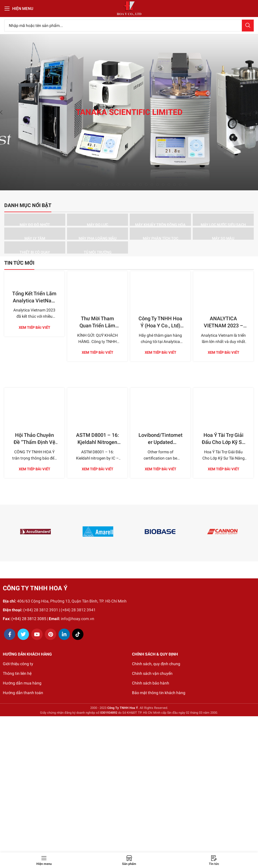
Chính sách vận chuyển (152, 673)
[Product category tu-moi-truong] (97, 247)
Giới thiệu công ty (18, 664)
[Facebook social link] (10, 634)
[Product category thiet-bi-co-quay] (35, 247)
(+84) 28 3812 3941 (78, 610)
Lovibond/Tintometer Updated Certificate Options (161, 417)
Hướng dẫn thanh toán (23, 693)
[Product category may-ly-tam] (35, 234)
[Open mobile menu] (19, 9)
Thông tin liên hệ (17, 673)
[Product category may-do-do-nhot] (35, 220)
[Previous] (6, 112)
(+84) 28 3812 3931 (41, 610)
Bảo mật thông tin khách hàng (159, 693)
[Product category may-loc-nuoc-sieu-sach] (223, 220)
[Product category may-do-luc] (97, 220)
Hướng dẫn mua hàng (22, 683)
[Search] (129, 26)
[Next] (252, 112)
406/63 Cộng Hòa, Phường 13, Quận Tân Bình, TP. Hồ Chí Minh (72, 601)
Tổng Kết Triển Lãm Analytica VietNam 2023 (34, 301)
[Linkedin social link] (64, 634)
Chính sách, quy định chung (156, 664)
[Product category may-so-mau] (223, 234)
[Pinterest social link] (51, 634)
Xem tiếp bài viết (34, 327)
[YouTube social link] (37, 634)
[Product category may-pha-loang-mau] (97, 234)
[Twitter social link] (23, 634)
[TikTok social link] (78, 634)
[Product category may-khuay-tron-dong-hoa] (160, 220)
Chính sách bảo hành (151, 683)
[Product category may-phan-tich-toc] (160, 234)
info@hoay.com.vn (78, 619)
